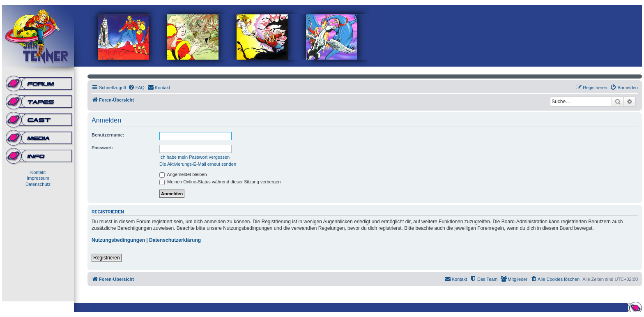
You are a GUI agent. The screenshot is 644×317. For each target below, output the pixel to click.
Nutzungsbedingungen (118, 240)
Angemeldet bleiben (183, 174)
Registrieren (107, 258)
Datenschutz (38, 184)
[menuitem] (136, 88)
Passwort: (102, 148)
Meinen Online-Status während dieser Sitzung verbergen (220, 182)
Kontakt (38, 172)
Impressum (38, 178)
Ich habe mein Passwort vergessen (194, 157)
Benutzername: (108, 135)
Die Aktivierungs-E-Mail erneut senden (198, 164)
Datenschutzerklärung (175, 240)
